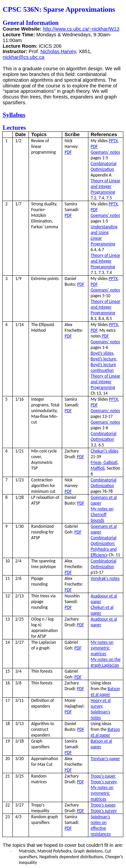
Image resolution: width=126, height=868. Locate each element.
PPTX (113, 141)
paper (105, 759)
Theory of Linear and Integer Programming (106, 186)
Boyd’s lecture (103, 359)
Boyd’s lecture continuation (103, 367)
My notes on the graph (106, 662)
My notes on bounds (102, 515)
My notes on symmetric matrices (102, 648)
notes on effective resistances (101, 825)
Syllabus (14, 115)
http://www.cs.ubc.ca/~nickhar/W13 (81, 29)
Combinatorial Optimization (104, 166)
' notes (105, 152)
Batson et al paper (106, 692)
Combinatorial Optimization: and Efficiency (104, 546)
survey (104, 782)
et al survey (101, 703)
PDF (68, 152)
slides (105, 451)
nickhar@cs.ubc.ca (24, 57)
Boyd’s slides (102, 353)
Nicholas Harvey (58, 51)
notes (105, 578)
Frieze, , (105, 465)
